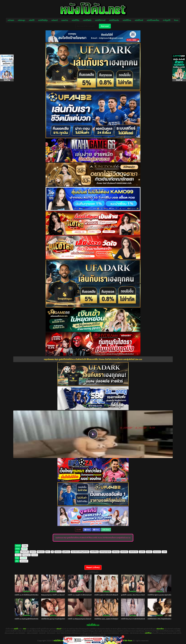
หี (52, 552)
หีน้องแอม (41, 552)
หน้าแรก (11, 20)
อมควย (33, 552)
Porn (176, 20)
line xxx (18, 555)
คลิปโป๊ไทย (94, 552)
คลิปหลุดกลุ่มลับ (105, 552)
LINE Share (106, 530)
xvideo (149, 552)
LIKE (79, 530)
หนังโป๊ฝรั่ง (87, 20)
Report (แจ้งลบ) (93, 567)
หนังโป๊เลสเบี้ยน (153, 20)
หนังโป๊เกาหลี (100, 20)
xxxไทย (142, 552)
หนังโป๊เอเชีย (114, 20)
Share (87, 530)
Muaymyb (26, 555)
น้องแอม (58, 552)
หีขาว (48, 552)
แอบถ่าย (65, 20)
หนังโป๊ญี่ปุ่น (43, 20)
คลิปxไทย (124, 552)
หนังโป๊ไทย (127, 20)
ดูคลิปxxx (66, 552)
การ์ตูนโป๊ (167, 20)
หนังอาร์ (55, 20)
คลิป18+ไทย (134, 552)
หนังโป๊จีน (76, 20)
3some (35, 555)
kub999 (23, 558)
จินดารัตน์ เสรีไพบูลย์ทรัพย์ (80, 552)
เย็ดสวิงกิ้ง (25, 552)
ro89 (164, 552)
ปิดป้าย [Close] (7, 80)
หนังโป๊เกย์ (139, 20)
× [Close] (123, 637)
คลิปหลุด (22, 20)
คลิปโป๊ (32, 20)
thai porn (157, 552)
